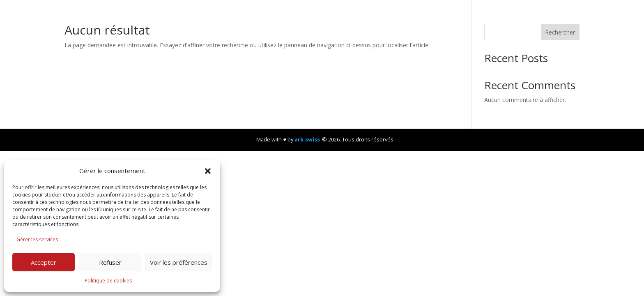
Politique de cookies (108, 281)
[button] (208, 171)
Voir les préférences (179, 262)
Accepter (44, 262)
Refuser (110, 262)
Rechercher (560, 32)
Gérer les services (37, 239)
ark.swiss (307, 144)
